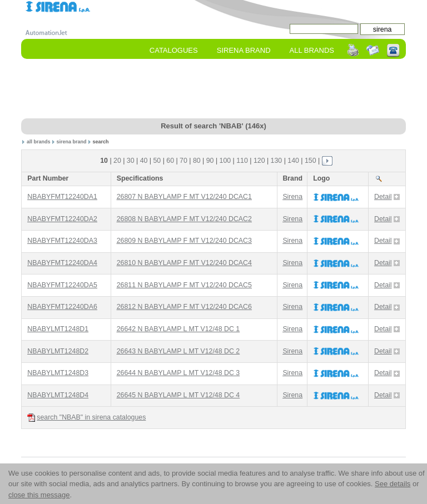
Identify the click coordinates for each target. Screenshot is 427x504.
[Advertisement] (224, 89)
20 (117, 161)
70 (183, 161)
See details (393, 484)
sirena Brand (244, 50)
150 (311, 161)
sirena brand (71, 142)
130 (277, 161)
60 (170, 161)
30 (131, 161)
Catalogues (174, 50)
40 (144, 161)
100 (225, 161)
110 (242, 161)
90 (210, 161)
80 (197, 161)
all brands (39, 142)
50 (157, 161)
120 (259, 161)
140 (293, 161)
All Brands (312, 50)
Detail (387, 197)
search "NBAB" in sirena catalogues (86, 418)
